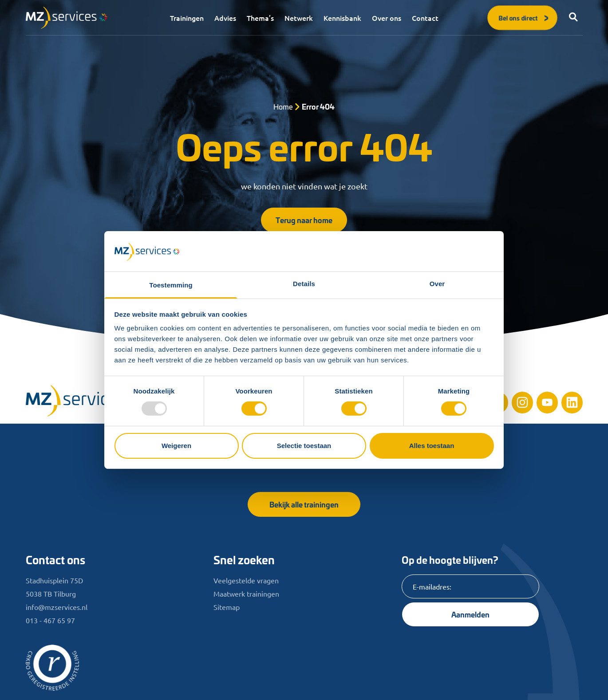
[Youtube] (547, 402)
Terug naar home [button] (304, 220)
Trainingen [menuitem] (187, 18)
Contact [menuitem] (425, 18)
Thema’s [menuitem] (260, 18)
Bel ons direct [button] (524, 18)
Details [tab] (304, 284)
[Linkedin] (572, 402)
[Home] (83, 401)
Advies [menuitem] (225, 18)
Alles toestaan (432, 446)
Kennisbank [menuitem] (342, 18)
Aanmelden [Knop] (470, 614)
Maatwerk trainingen (246, 594)
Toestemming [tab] (171, 285)
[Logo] (67, 18)
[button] (574, 18)
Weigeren (176, 446)
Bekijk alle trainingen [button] (304, 504)
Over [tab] (437, 284)
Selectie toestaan (304, 446)
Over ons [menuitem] (387, 18)
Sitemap (227, 607)
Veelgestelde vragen (246, 580)
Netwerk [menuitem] (299, 18)
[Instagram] (522, 402)
